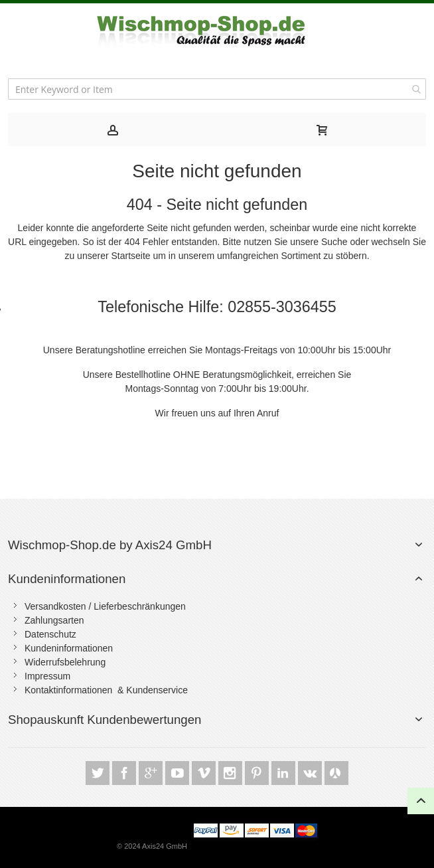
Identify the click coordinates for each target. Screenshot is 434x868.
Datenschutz (50, 634)
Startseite (130, 256)
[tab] (112, 130)
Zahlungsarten (54, 620)
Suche (334, 242)
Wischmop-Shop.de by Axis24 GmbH (110, 545)
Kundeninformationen (67, 579)
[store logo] (217, 31)
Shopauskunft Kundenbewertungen (105, 720)
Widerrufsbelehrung (65, 662)
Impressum (47, 676)
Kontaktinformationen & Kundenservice (106, 690)
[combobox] (217, 89)
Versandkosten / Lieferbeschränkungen (105, 606)
